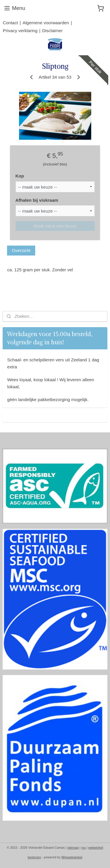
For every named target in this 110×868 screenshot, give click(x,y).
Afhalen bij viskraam (37, 200)
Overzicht (21, 250)
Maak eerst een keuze (55, 226)
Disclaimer (53, 31)
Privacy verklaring (20, 31)
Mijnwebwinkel (72, 857)
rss (83, 848)
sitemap (73, 848)
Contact (10, 23)
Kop (20, 176)
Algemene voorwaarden (46, 23)
